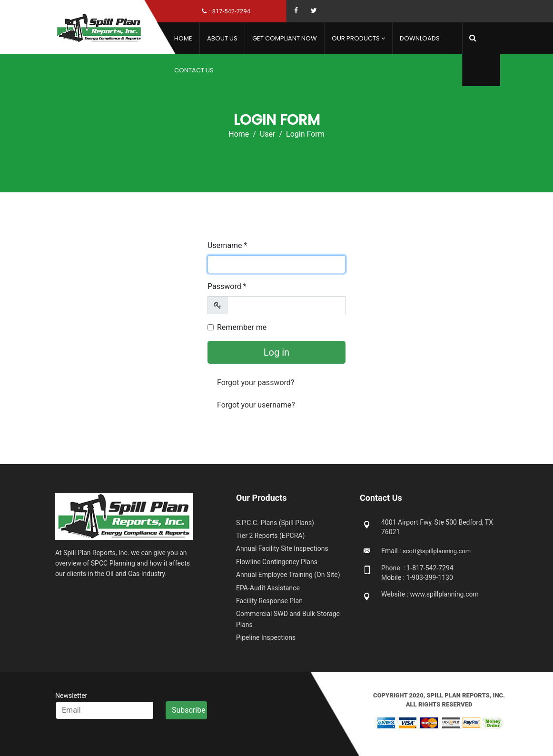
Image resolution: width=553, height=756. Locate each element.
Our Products (356, 38)
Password (227, 286)
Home (183, 38)
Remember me (242, 327)
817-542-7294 (231, 11)
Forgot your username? (256, 405)
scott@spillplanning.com (437, 551)
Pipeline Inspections (266, 637)
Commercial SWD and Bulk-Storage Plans (288, 619)
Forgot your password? (256, 383)
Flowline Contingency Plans (277, 562)
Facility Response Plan (269, 601)
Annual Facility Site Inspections (282, 548)
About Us (222, 38)
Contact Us (194, 70)
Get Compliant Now (285, 38)
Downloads (420, 38)
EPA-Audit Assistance (268, 588)
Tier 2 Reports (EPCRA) (270, 536)
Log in (276, 352)
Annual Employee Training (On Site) (288, 575)
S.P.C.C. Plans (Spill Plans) (275, 523)
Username (227, 245)
